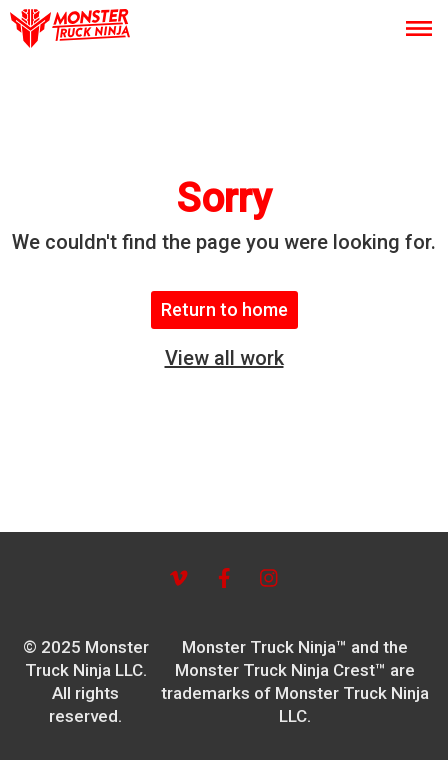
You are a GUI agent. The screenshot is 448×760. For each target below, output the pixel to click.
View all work (224, 358)
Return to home (224, 309)
